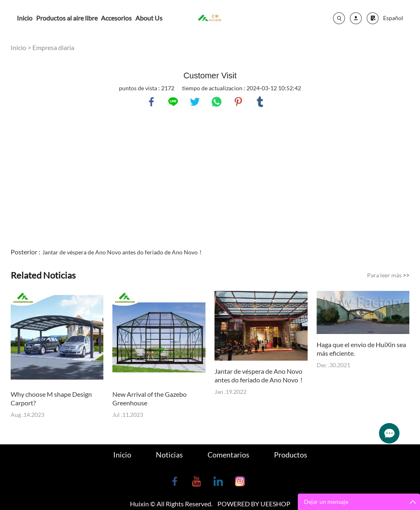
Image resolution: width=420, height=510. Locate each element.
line (173, 102)
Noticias (169, 455)
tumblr (260, 102)
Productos (291, 455)
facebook (151, 102)
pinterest (238, 102)
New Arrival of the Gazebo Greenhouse (150, 398)
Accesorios (116, 18)
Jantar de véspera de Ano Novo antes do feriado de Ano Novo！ (123, 252)
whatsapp (217, 102)
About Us (149, 18)
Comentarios (228, 455)
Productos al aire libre (67, 18)
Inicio (25, 18)
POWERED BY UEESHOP (254, 504)
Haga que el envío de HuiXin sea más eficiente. (361, 349)
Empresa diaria (53, 47)
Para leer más (388, 275)
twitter (195, 102)
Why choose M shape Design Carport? (51, 398)
